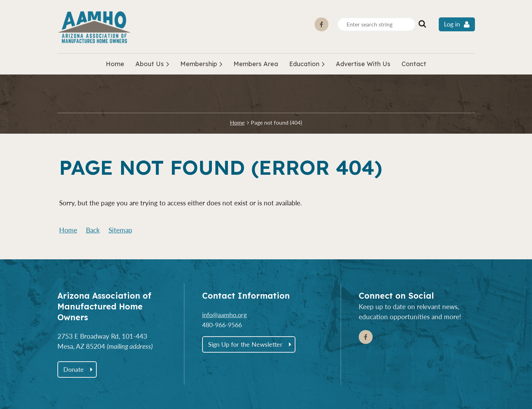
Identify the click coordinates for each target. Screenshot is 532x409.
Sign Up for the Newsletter (245, 344)
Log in (452, 24)
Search (422, 24)
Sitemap (120, 230)
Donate (74, 369)
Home (237, 122)
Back (93, 230)
